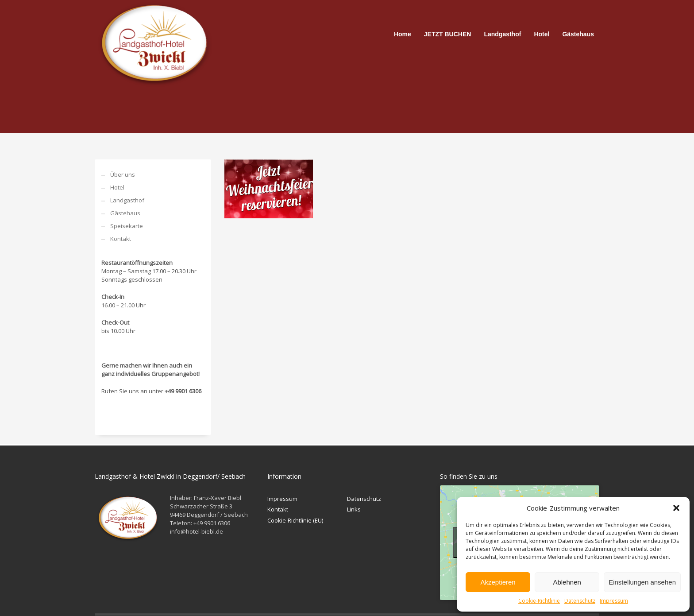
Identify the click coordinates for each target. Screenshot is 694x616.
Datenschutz (580, 601)
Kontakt (121, 239)
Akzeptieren (498, 582)
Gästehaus (125, 213)
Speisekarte (127, 226)
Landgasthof (127, 200)
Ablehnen (567, 582)
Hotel (117, 187)
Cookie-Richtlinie (539, 601)
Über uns (123, 174)
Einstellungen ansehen (642, 582)
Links (354, 509)
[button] (676, 508)
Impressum (614, 601)
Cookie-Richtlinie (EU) (295, 520)
